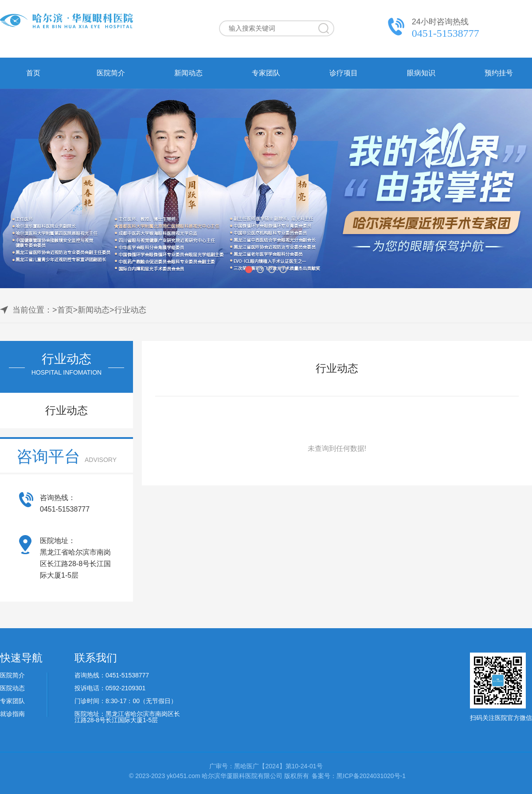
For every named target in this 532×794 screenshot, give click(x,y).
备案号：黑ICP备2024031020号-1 (359, 776)
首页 (33, 73)
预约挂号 (499, 73)
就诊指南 (12, 714)
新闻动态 (188, 73)
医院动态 (12, 688)
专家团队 (266, 73)
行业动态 (130, 310)
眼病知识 (421, 73)
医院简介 (111, 73)
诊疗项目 (344, 73)
